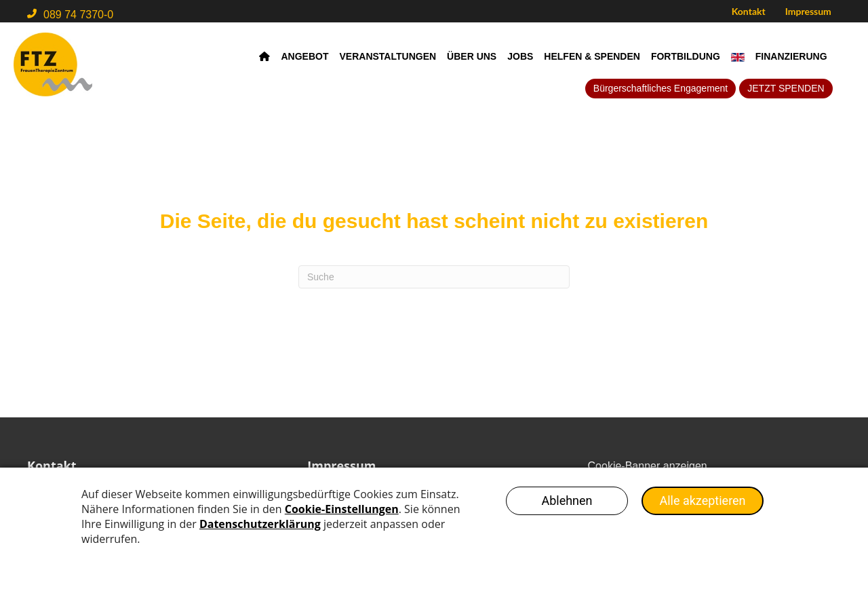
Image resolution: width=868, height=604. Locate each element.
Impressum (808, 11)
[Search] (434, 277)
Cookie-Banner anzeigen (648, 466)
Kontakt (749, 11)
